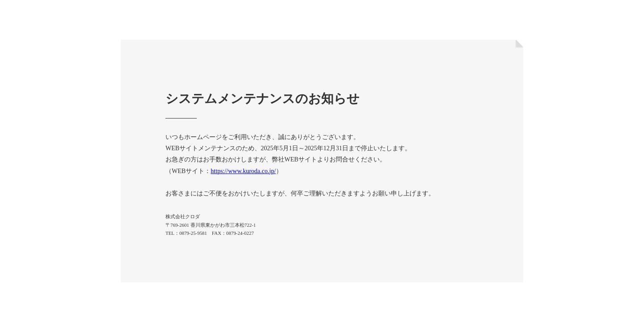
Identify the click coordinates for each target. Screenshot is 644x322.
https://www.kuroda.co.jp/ (243, 171)
